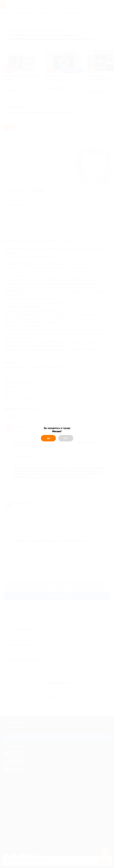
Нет (66, 438)
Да (48, 438)
